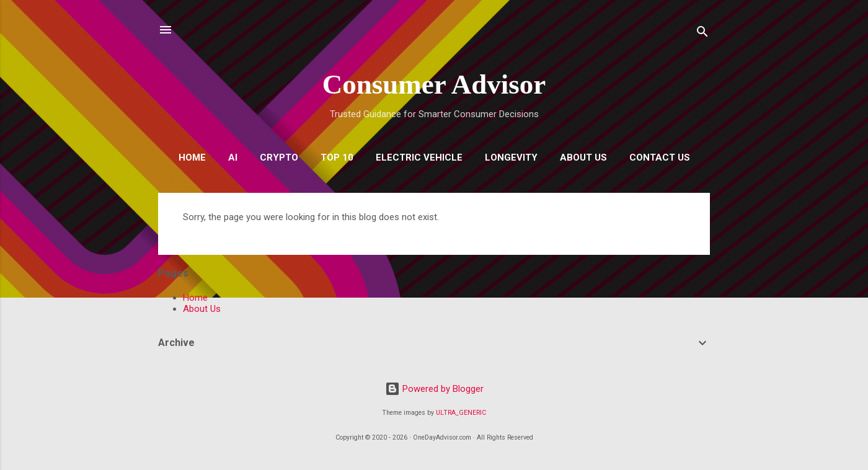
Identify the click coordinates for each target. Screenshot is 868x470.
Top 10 (337, 157)
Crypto (279, 157)
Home (192, 157)
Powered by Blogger (434, 389)
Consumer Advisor (434, 84)
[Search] (702, 34)
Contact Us (660, 157)
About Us (583, 157)
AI (233, 157)
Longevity (511, 157)
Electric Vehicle (419, 157)
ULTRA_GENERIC (461, 413)
